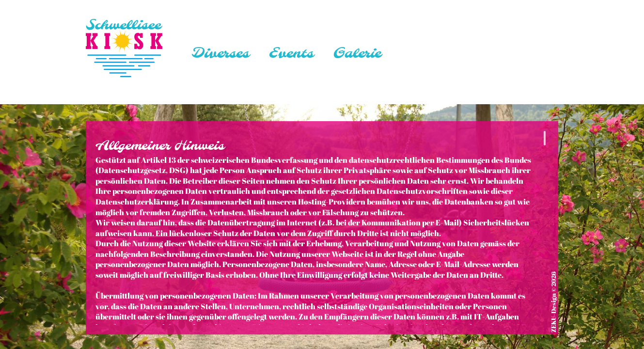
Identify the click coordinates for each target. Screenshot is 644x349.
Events (291, 54)
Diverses (220, 54)
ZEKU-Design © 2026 (554, 302)
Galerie (357, 54)
